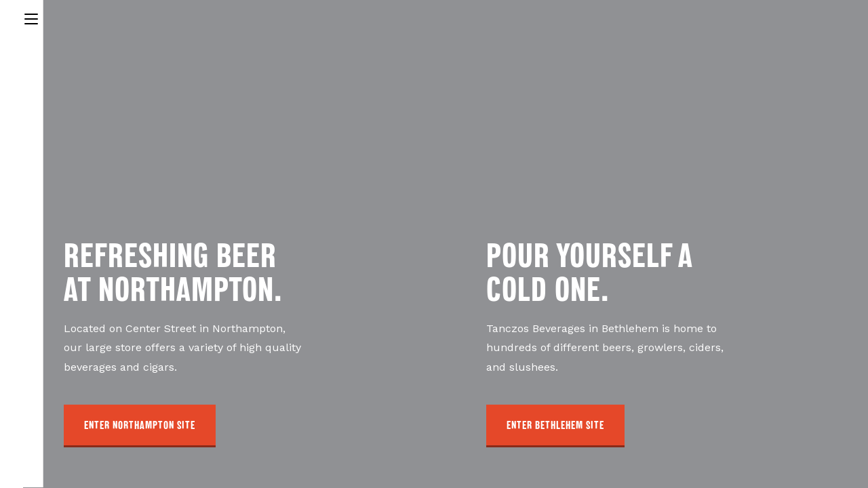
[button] (140, 426)
